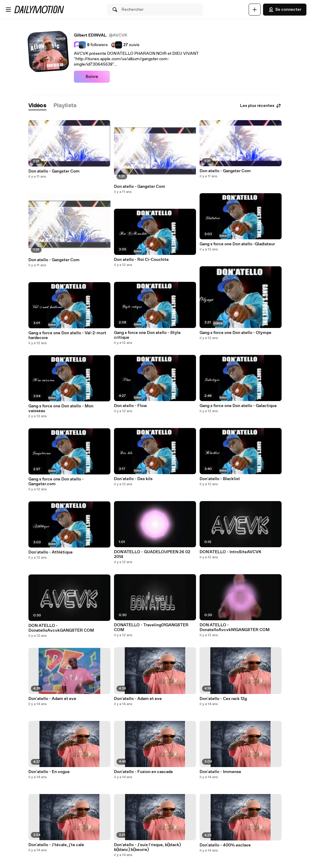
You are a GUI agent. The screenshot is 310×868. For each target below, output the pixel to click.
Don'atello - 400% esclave (225, 845)
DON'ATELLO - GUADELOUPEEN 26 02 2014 (152, 554)
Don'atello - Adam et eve (52, 699)
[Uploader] (255, 10)
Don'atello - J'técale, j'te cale (56, 845)
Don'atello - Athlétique (51, 552)
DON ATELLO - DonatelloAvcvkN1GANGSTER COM (235, 627)
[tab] (37, 106)
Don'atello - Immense (220, 772)
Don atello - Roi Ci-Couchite (141, 260)
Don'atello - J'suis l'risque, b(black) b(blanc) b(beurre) (147, 847)
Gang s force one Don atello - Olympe (235, 333)
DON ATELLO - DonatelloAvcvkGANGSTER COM (61, 628)
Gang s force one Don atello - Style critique (147, 335)
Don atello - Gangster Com (54, 171)
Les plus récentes (261, 106)
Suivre (92, 77)
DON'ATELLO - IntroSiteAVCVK (231, 552)
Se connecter (285, 10)
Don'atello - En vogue (49, 772)
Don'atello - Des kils (133, 479)
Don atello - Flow (130, 406)
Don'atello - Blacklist (220, 479)
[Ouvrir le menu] (8, 10)
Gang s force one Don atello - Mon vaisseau (61, 409)
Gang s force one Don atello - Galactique (238, 406)
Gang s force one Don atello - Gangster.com (56, 482)
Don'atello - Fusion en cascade (143, 772)
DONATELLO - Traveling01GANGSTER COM (151, 627)
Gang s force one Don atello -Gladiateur (237, 244)
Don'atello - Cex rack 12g (223, 699)
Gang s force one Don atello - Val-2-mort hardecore (67, 335)
